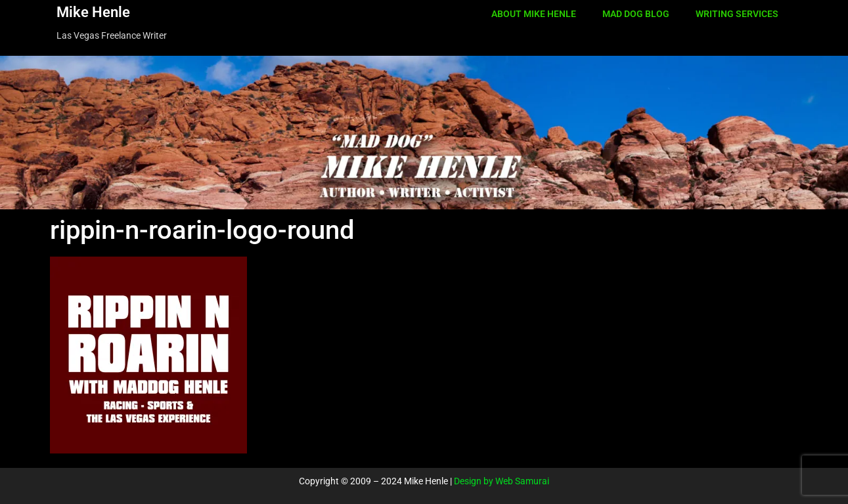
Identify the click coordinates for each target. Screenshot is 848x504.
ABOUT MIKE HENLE (534, 14)
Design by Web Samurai (502, 481)
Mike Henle (93, 12)
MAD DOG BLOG (636, 14)
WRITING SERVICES (737, 14)
